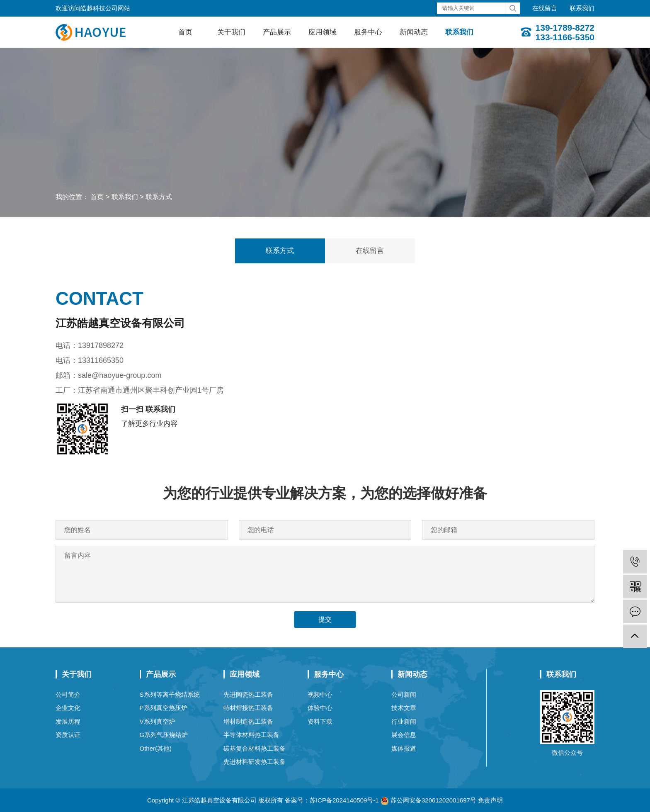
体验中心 (320, 708)
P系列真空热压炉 (164, 708)
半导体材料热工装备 (251, 735)
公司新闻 (404, 694)
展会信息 (404, 735)
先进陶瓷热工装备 (248, 694)
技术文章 (404, 708)
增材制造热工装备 (248, 721)
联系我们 (582, 8)
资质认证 (68, 735)
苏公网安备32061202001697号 (428, 800)
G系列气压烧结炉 (164, 735)
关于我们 (231, 32)
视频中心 (320, 694)
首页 (185, 32)
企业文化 (68, 708)
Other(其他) (156, 748)
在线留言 (545, 8)
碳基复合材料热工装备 (255, 748)
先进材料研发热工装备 (255, 762)
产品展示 (277, 32)
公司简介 (68, 694)
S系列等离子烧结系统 (170, 694)
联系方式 (159, 197)
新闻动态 (414, 32)
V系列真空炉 (157, 721)
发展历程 (68, 721)
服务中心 (368, 32)
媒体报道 (404, 748)
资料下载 (320, 721)
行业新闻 (404, 721)
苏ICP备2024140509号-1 (344, 800)
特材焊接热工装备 (248, 708)
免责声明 (490, 800)
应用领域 (323, 32)
